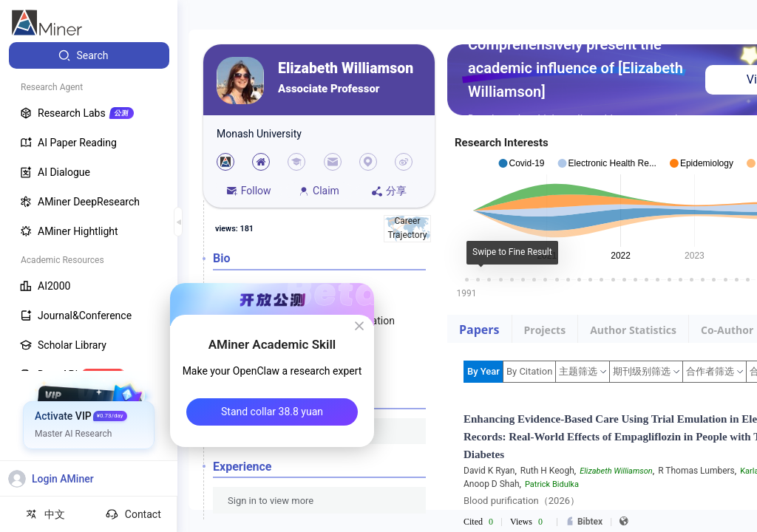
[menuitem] (89, 55)
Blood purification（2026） (522, 501)
